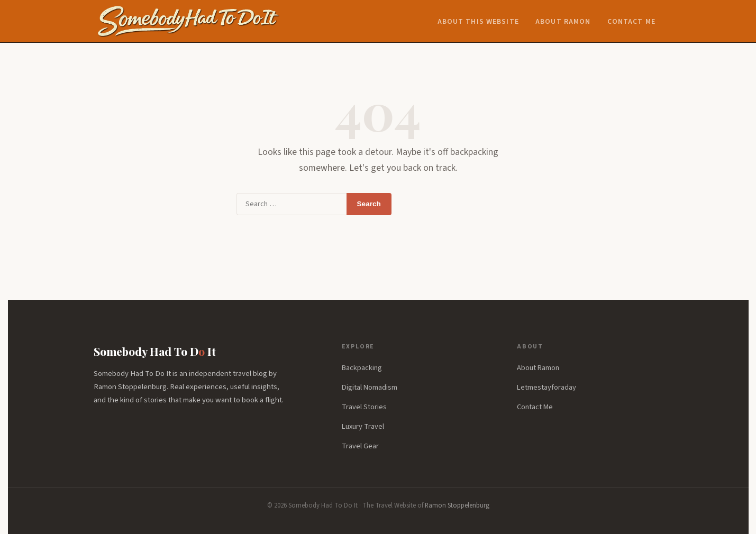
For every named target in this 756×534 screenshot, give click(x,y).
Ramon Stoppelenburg (457, 505)
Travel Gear (360, 446)
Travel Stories (364, 407)
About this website (478, 22)
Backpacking (362, 368)
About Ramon (563, 22)
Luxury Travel (363, 426)
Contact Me (631, 22)
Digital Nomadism (370, 387)
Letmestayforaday (546, 387)
